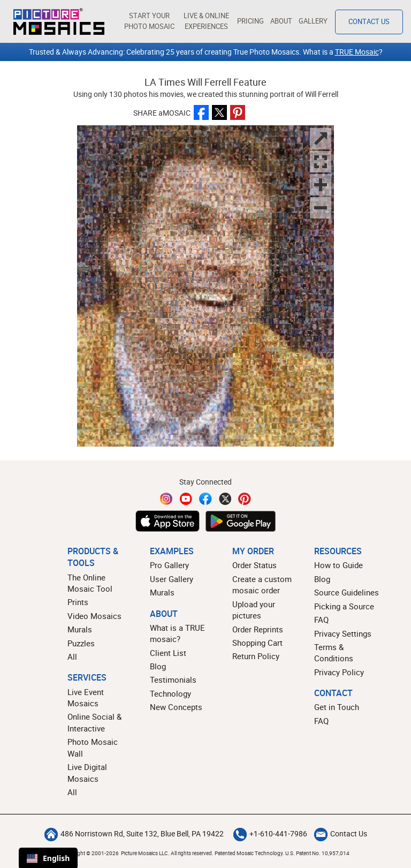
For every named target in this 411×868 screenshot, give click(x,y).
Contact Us (341, 834)
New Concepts (176, 707)
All (72, 656)
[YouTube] (186, 499)
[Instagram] (166, 499)
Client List (168, 653)
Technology (170, 693)
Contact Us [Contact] (369, 22)
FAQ (321, 620)
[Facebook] (205, 499)
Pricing (250, 21)
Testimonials (173, 680)
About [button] (281, 21)
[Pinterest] (245, 499)
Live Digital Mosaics (87, 772)
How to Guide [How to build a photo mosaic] (338, 565)
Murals (80, 629)
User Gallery (172, 579)
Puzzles (81, 643)
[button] (149, 21)
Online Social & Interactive (94, 722)
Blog (158, 666)
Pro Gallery (169, 565)
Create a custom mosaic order (262, 584)
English (48, 858)
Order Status (254, 565)
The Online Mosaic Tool (90, 583)
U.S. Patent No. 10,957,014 (317, 853)
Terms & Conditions (334, 652)
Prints (78, 602)
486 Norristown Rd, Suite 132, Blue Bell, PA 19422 (134, 834)
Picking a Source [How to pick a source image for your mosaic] (344, 606)
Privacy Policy (339, 672)
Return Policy (256, 656)
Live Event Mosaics (86, 697)
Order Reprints (258, 629)
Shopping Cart (257, 643)
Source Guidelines (347, 592)
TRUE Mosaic (357, 52)
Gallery (313, 21)
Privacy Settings (343, 633)
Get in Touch (337, 707)
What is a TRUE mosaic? (177, 633)
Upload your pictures (254, 610)
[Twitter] (225, 499)
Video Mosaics (94, 616)
